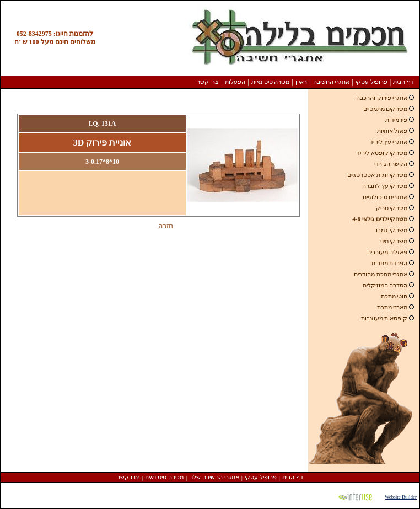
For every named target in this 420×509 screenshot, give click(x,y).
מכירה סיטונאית (271, 82)
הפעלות (235, 82)
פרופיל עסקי (371, 82)
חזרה (166, 226)
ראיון (301, 82)
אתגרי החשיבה (332, 82)
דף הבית (403, 82)
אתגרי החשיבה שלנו (214, 477)
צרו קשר (208, 82)
